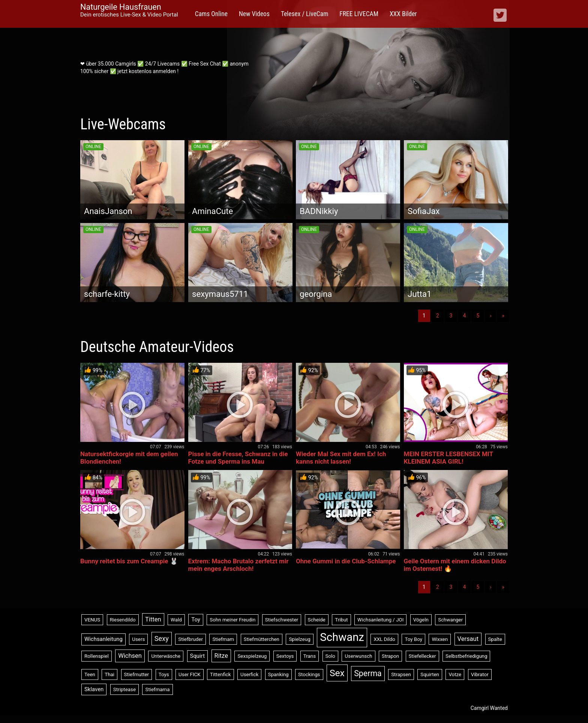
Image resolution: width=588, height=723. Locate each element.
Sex (337, 673)
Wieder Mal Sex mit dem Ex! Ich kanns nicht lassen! (341, 458)
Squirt (198, 656)
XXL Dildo (384, 639)
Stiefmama (157, 689)
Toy (196, 620)
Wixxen (440, 639)
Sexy (162, 638)
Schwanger (450, 620)
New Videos (254, 14)
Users (138, 639)
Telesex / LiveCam (304, 14)
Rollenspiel (97, 656)
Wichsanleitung (103, 639)
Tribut (341, 620)
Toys (164, 674)
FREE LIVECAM (359, 14)
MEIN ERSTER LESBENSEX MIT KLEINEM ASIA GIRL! (448, 458)
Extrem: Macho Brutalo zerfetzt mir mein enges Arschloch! (238, 565)
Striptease (124, 689)
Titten (153, 619)
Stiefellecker (422, 656)
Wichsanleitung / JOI (380, 620)
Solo (330, 656)
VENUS (92, 620)
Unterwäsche (166, 656)
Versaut (468, 639)
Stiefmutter (137, 674)
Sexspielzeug (252, 656)
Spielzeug (299, 639)
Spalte (495, 639)
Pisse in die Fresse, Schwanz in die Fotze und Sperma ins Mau (238, 458)
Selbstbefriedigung (466, 656)
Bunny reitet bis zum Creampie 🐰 (129, 561)
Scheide (317, 620)
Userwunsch (358, 656)
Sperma (368, 673)
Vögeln (421, 620)
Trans (310, 656)
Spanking (278, 674)
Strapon (390, 656)
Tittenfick (220, 674)
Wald (176, 620)
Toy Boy (413, 639)
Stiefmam (223, 639)
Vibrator (480, 674)
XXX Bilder (403, 14)
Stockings (309, 674)
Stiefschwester (282, 620)
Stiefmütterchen (262, 639)
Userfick (249, 674)
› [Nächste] (490, 316)
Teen (90, 674)
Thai (109, 674)
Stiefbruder (190, 639)
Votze (455, 674)
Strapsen (401, 674)
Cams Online (211, 14)
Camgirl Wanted (489, 708)
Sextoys (285, 656)
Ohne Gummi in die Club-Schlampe (346, 561)
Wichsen (130, 656)
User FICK (189, 674)
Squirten (430, 674)
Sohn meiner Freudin (232, 620)
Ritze (221, 656)
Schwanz (342, 637)
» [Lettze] (503, 316)
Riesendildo (123, 620)
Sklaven (94, 689)
